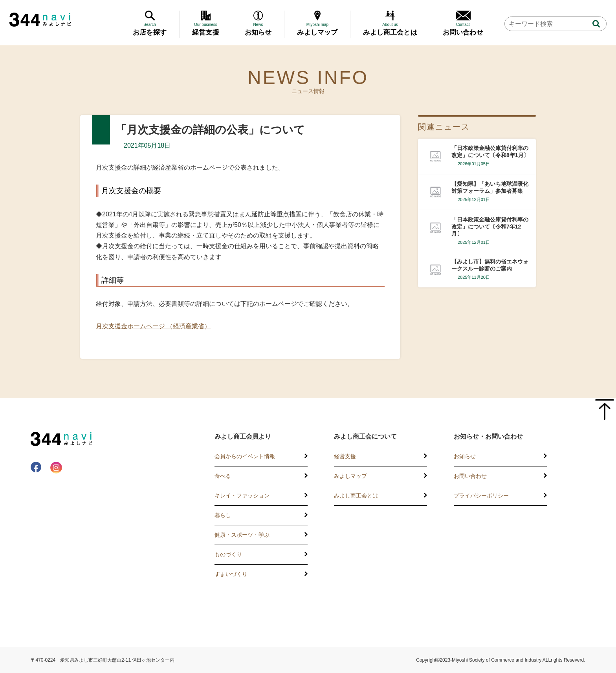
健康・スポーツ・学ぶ (242, 535)
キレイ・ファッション (242, 496)
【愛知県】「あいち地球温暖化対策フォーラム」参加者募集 (490, 187)
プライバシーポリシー (481, 496)
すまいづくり (231, 574)
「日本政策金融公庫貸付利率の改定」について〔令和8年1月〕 (490, 152)
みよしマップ (350, 476)
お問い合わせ (470, 476)
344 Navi (40, 20)
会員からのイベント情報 (245, 456)
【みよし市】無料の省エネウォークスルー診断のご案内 (490, 265)
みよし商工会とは (356, 496)
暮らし (223, 515)
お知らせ (465, 456)
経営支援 (345, 456)
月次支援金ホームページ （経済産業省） (153, 326)
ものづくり (228, 554)
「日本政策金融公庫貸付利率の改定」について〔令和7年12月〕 (490, 227)
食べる (223, 476)
